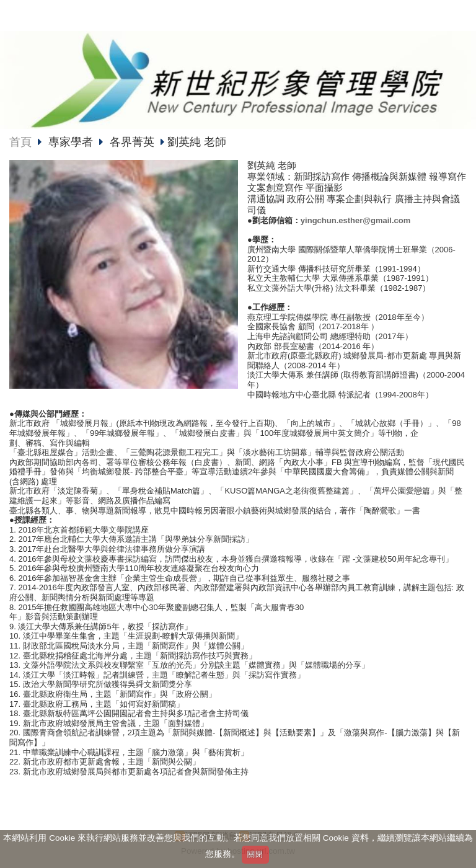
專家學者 (72, 142)
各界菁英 (132, 142)
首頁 (20, 142)
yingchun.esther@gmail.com (355, 220)
